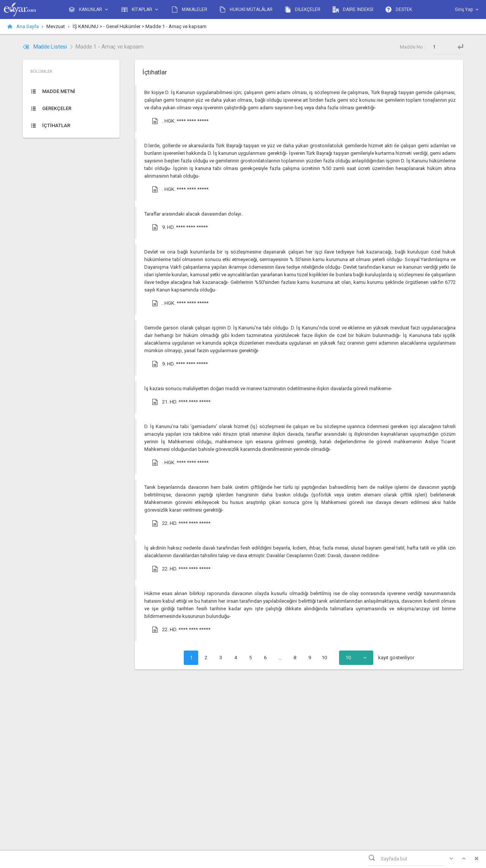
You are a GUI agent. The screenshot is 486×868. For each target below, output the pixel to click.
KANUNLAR (89, 10)
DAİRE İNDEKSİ (353, 9)
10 (324, 658)
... (280, 658)
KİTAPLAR (140, 10)
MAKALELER (189, 9)
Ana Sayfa (23, 26)
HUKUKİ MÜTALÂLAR (246, 9)
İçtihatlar (155, 72)
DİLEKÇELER (303, 9)
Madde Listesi (46, 47)
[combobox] (356, 658)
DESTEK (399, 9)
